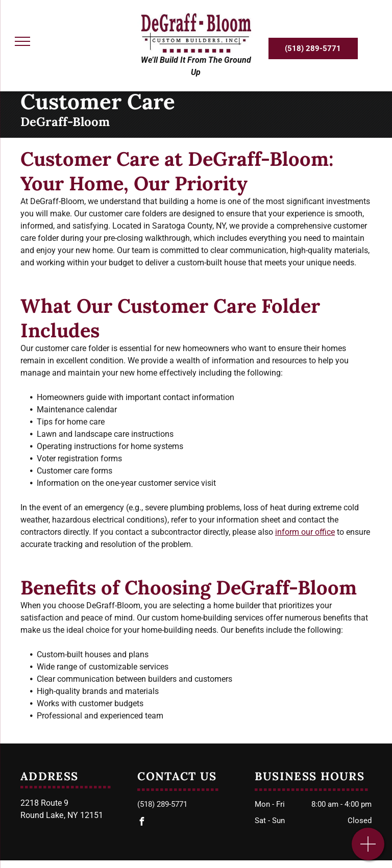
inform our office (305, 532)
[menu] (22, 41)
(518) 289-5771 (162, 804)
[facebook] (141, 823)
